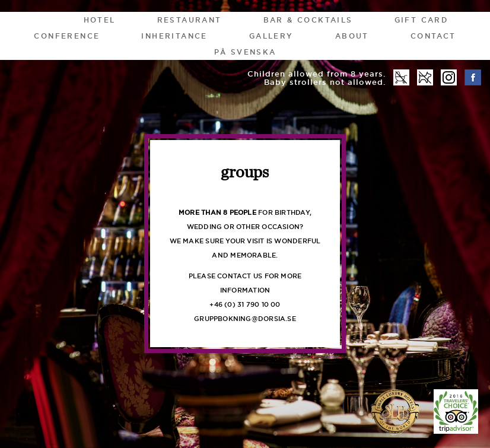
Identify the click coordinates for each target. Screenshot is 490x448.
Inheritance (174, 36)
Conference (67, 36)
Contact (433, 36)
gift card (421, 20)
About (352, 36)
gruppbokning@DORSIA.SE (245, 319)
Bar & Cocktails (308, 20)
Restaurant (190, 20)
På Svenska (245, 52)
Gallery (271, 36)
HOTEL (100, 20)
